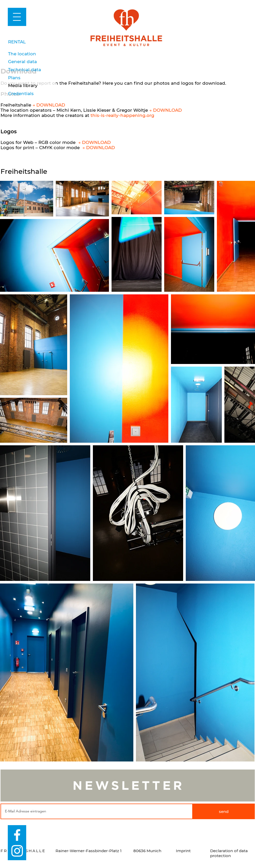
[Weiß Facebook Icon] (17, 835)
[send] (224, 811)
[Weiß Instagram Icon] (17, 851)
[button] (17, 17)
